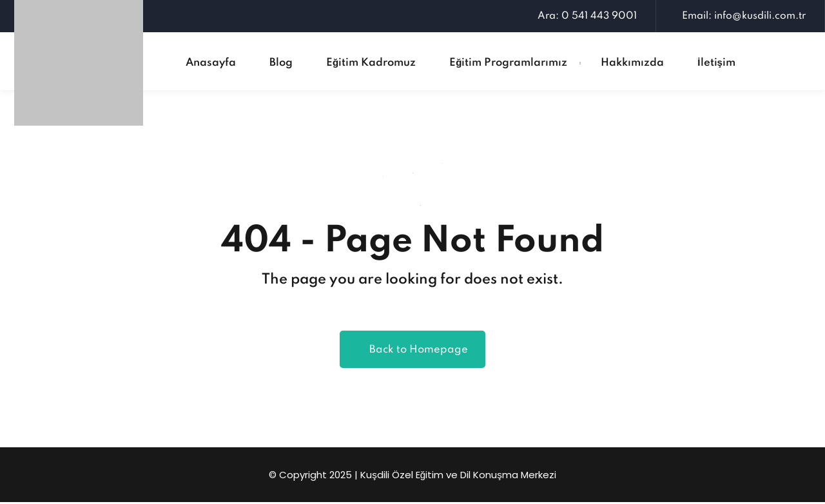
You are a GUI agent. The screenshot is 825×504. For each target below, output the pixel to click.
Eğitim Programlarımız (508, 63)
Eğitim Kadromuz (371, 63)
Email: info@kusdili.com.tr (741, 16)
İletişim (716, 63)
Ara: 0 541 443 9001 (584, 16)
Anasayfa (211, 63)
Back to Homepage (412, 351)
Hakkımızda (632, 63)
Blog (281, 63)
